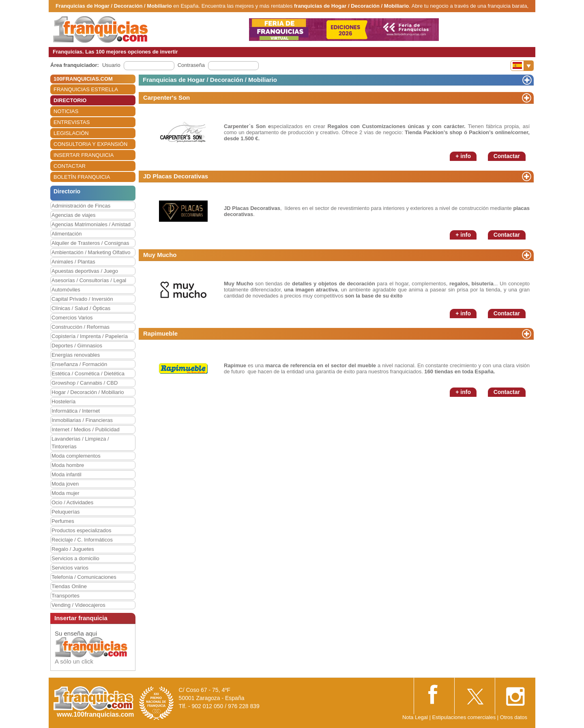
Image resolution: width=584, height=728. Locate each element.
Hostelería (63, 401)
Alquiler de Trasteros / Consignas (90, 243)
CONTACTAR (70, 166)
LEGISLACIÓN (71, 133)
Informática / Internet (76, 411)
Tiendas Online (69, 586)
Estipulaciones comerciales (464, 717)
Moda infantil (67, 474)
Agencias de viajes (73, 215)
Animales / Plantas (73, 262)
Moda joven (65, 484)
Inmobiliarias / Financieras (82, 420)
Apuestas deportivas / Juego (85, 271)
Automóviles (66, 290)
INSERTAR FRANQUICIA (84, 155)
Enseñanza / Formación (79, 364)
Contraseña (191, 65)
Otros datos (514, 717)
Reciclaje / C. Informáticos (82, 540)
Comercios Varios (72, 318)
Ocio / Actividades (72, 502)
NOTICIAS (66, 111)
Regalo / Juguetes (73, 549)
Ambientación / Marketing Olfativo (91, 252)
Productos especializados (81, 530)
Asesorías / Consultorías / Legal (89, 280)
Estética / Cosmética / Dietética (88, 374)
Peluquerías (65, 512)
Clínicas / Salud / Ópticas (81, 308)
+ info (463, 156)
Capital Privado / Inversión (82, 299)
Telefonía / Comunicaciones (84, 577)
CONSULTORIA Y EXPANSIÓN (90, 144)
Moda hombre (68, 465)
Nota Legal (415, 717)
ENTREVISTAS (72, 122)
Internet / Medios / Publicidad (86, 429)
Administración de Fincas (81, 206)
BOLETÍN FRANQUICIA (82, 177)
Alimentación (67, 234)
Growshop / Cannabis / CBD (85, 383)
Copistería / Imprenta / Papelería (90, 336)
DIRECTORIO (70, 100)
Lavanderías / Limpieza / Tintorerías (80, 443)
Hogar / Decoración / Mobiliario (88, 392)
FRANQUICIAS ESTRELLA (86, 89)
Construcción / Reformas (81, 327)
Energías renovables (76, 355)
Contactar (507, 156)
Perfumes (63, 521)
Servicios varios (70, 568)
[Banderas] (522, 66)
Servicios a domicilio (75, 558)
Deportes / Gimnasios (77, 346)
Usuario (111, 65)
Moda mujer (65, 493)
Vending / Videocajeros (78, 605)
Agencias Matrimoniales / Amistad (91, 224)
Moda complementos (76, 456)
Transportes (65, 596)
